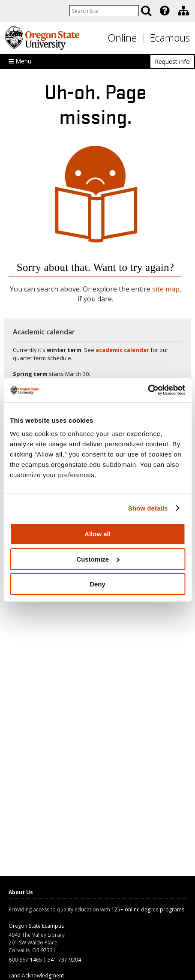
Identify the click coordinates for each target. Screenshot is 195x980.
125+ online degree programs (148, 909)
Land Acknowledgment (36, 975)
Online (122, 38)
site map (166, 289)
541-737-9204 (64, 960)
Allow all (97, 534)
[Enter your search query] (104, 11)
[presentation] (164, 11)
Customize (98, 559)
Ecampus (170, 38)
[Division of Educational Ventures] (183, 11)
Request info (172, 62)
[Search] (146, 11)
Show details (148, 508)
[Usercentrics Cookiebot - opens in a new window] (148, 390)
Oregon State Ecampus (36, 926)
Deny (97, 584)
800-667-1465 (25, 960)
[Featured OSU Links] (165, 11)
